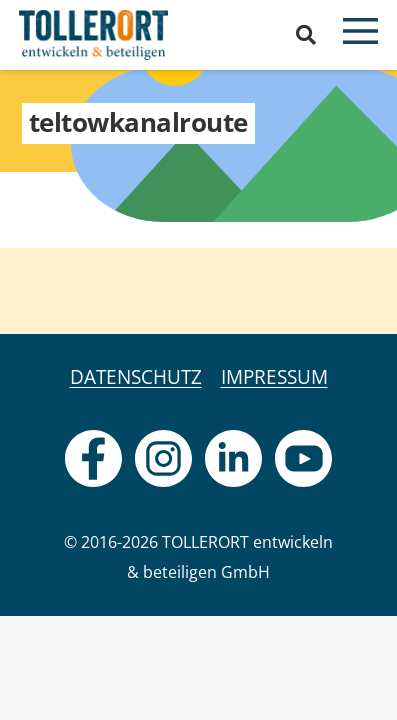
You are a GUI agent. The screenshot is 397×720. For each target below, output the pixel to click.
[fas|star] (93, 458)
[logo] (93, 35)
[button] (306, 35)
